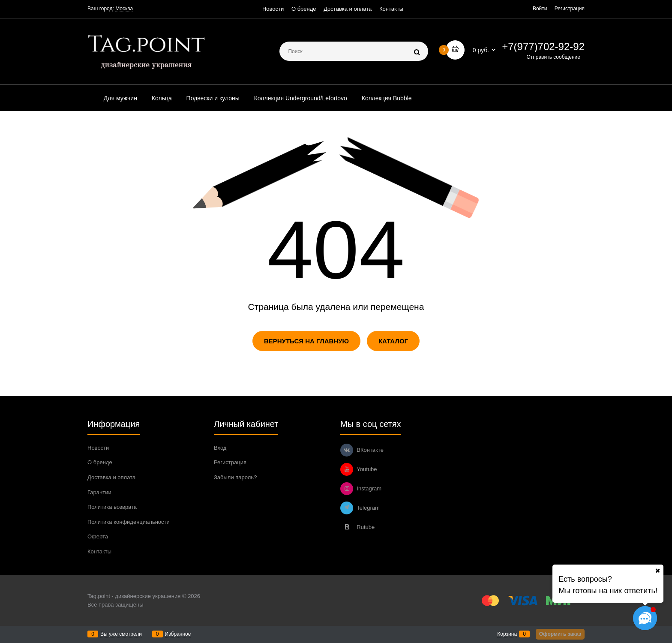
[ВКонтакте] (347, 450)
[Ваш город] (657, 571)
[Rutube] (347, 527)
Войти (540, 9)
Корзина (507, 634)
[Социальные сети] (645, 618)
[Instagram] (347, 489)
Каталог (393, 341)
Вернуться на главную (306, 341)
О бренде (304, 9)
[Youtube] (347, 469)
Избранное (178, 634)
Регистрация (570, 9)
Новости (273, 9)
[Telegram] (347, 508)
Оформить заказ (560, 634)
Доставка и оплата (348, 9)
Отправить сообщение (553, 57)
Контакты (391, 9)
